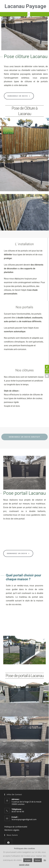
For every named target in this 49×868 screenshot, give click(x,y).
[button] (29, 14)
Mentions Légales (12, 830)
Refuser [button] (38, 860)
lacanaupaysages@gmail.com (24, 819)
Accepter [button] (28, 860)
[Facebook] (8, 843)
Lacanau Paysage (25, 6)
